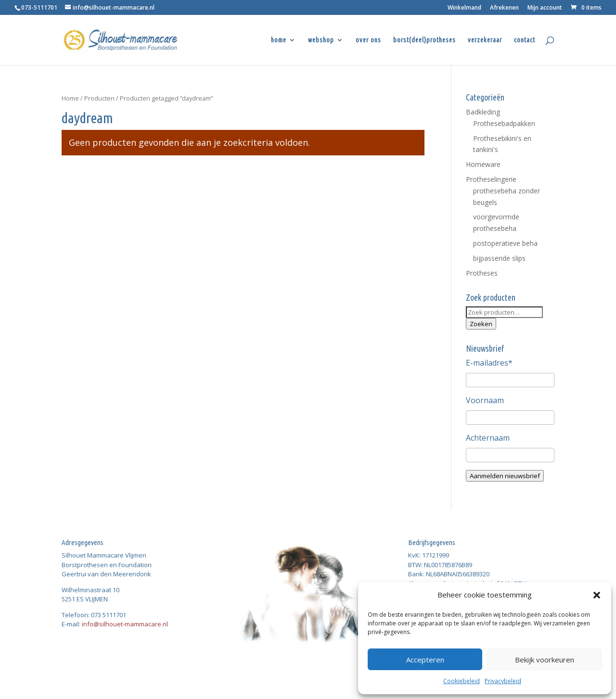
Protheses (482, 273)
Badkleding (483, 112)
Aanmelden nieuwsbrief (505, 476)
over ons (368, 40)
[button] (597, 595)
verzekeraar (485, 40)
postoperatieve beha (505, 243)
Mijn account (545, 8)
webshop (321, 40)
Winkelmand (464, 8)
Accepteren (425, 660)
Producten (99, 98)
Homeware (483, 164)
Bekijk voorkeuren (545, 660)
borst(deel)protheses (424, 40)
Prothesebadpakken (504, 123)
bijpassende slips (499, 258)
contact (525, 40)
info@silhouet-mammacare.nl (125, 624)
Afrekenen (504, 8)
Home (70, 98)
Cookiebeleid (462, 681)
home (279, 40)
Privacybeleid (503, 681)
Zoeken (481, 324)
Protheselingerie (491, 179)
